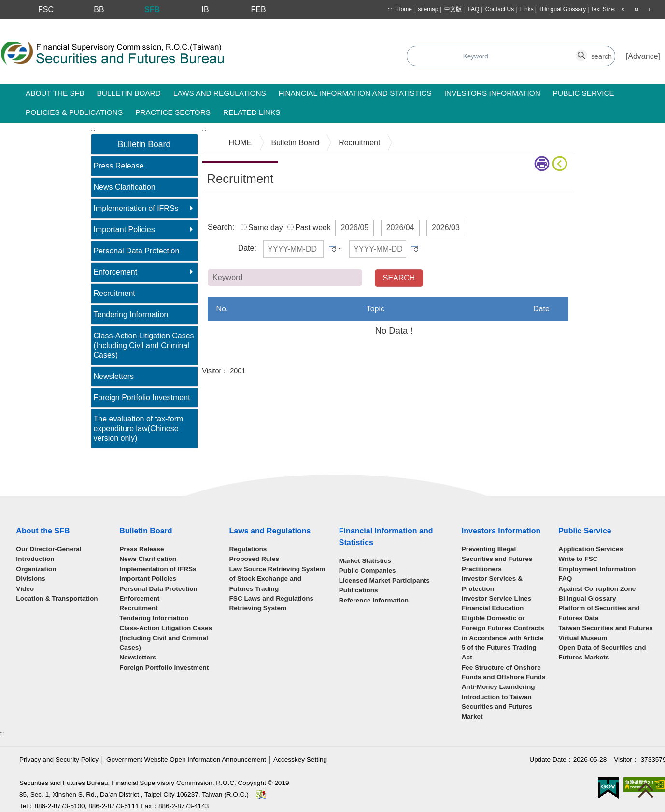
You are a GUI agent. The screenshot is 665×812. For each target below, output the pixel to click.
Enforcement (116, 272)
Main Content (225, 207)
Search (277, 57)
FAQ (473, 9)
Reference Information (374, 600)
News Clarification (125, 187)
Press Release (119, 166)
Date (246, 248)
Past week (313, 228)
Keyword (438, 277)
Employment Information (597, 569)
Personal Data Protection (137, 251)
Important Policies (124, 230)
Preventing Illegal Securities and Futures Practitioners (497, 559)
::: (390, 9)
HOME (241, 143)
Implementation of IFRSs (136, 208)
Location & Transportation (57, 598)
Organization (36, 569)
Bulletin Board (296, 143)
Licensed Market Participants (384, 581)
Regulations (248, 549)
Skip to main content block (45, 24)
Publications (359, 590)
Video (25, 589)
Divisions (30, 579)
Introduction (35, 559)
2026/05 (354, 228)
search (587, 51)
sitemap (428, 9)
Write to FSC (578, 559)
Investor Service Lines (496, 598)
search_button (475, 51)
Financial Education (493, 608)
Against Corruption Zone (597, 589)
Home (404, 9)
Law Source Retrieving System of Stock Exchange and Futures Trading (277, 579)
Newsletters (114, 376)
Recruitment (114, 293)
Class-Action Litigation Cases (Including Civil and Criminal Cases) (144, 345)
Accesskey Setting (300, 760)
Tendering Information (131, 315)
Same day (266, 228)
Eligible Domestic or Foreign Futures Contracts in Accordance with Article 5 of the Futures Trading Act (503, 638)
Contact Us (500, 9)
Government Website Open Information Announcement (186, 760)
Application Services (591, 549)
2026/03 (446, 228)
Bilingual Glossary (563, 9)
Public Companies (368, 570)
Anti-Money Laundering (498, 687)
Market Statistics (365, 561)
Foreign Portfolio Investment (142, 398)
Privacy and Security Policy (59, 760)
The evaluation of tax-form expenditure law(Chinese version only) (139, 428)
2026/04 (400, 228)
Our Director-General (49, 549)
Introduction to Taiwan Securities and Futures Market (497, 707)
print (542, 164)
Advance (643, 56)
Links (527, 9)
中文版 (453, 9)
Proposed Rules (255, 559)
